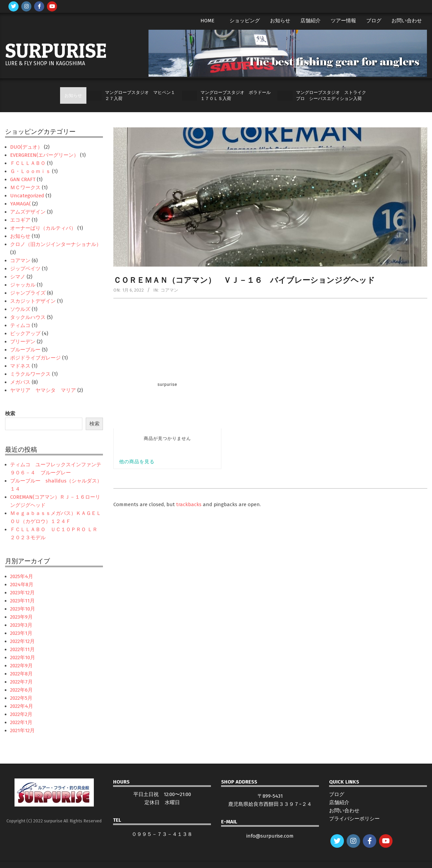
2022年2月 (21, 714)
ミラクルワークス (30, 374)
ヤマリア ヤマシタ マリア (43, 390)
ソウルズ (20, 309)
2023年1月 (21, 633)
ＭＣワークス (25, 188)
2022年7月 (21, 682)
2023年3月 (21, 625)
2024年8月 (22, 585)
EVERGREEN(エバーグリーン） (44, 155)
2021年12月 (22, 730)
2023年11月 (22, 601)
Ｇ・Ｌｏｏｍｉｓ (30, 171)
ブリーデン (23, 342)
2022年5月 (21, 698)
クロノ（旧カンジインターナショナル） (56, 244)
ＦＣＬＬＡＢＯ (28, 163)
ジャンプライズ (28, 293)
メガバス (20, 382)
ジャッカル (23, 285)
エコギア (20, 220)
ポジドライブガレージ (35, 358)
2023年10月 (23, 609)
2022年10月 (23, 658)
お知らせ (20, 236)
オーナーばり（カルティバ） (43, 228)
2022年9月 (21, 666)
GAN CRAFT (23, 179)
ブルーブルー (25, 350)
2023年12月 (22, 593)
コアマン (169, 290)
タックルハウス (28, 317)
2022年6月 (21, 690)
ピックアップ (25, 333)
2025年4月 (22, 576)
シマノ (18, 277)
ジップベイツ (25, 269)
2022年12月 (22, 641)
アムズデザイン (28, 212)
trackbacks (189, 504)
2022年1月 (21, 722)
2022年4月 (22, 706)
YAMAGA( (20, 204)
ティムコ (20, 325)
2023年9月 (21, 617)
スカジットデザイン (33, 301)
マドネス (20, 366)
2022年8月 (21, 674)
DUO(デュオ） (26, 147)
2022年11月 (22, 649)
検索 (10, 414)
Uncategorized (27, 196)
